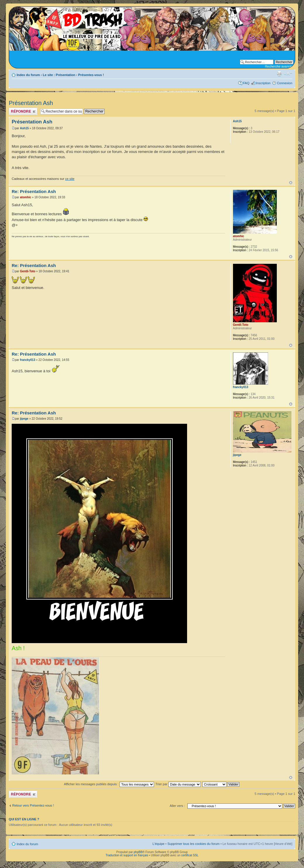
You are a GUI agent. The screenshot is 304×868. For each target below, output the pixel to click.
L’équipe (159, 844)
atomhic (25, 197)
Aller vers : (177, 806)
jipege (24, 419)
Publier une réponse (23, 111)
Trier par (178, 784)
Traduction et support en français (127, 855)
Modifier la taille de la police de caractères (288, 74)
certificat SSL (190, 855)
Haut (291, 183)
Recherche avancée (279, 66)
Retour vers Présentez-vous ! (33, 805)
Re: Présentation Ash (34, 191)
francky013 (27, 360)
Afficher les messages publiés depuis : (109, 784)
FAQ (246, 83)
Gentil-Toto (28, 271)
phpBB (138, 852)
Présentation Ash (31, 103)
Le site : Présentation (59, 75)
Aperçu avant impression (279, 74)
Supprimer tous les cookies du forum (194, 844)
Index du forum (28, 75)
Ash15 (24, 128)
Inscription (263, 83)
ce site (70, 179)
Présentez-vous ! (91, 75)
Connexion (285, 83)
